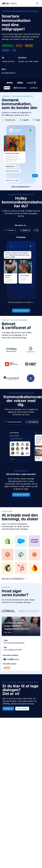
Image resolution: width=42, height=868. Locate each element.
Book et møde (22, 709)
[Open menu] (37, 3)
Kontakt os (8, 709)
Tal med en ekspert (21, 311)
